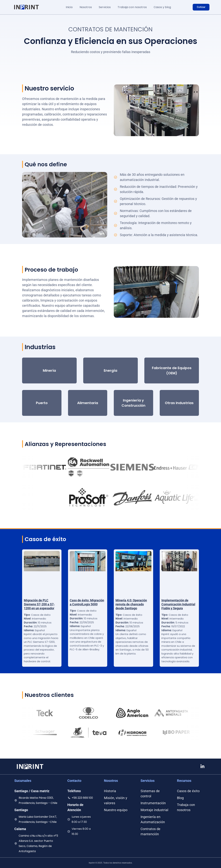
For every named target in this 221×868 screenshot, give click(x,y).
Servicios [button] (105, 7)
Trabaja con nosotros (132, 7)
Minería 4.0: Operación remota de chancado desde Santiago (131, 604)
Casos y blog (162, 7)
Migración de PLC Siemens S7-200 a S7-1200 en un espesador (39, 604)
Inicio (69, 7)
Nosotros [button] (86, 7)
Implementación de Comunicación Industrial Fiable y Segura (178, 604)
